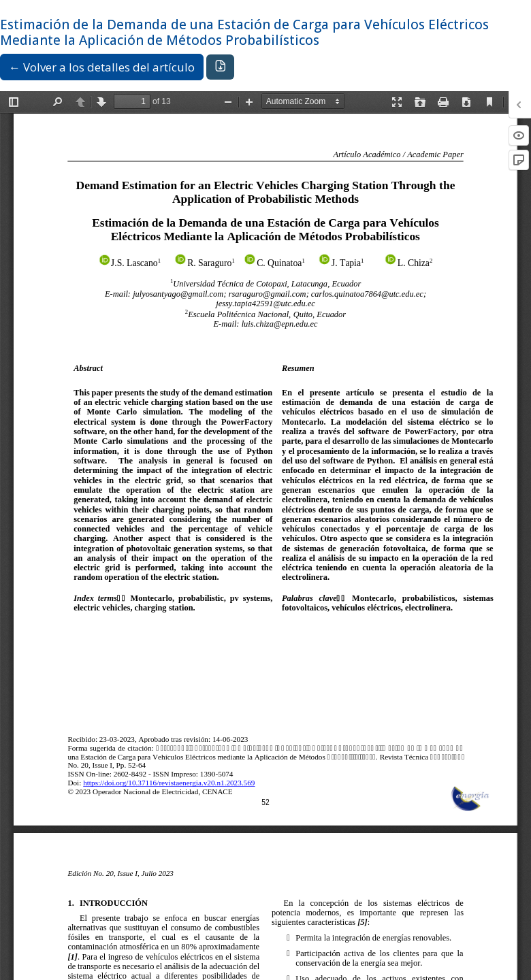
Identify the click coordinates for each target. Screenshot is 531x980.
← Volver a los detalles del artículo (102, 67)
